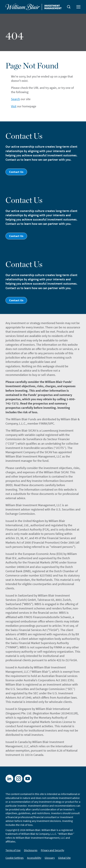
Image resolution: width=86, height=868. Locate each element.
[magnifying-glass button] (69, 7)
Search (16, 99)
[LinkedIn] (9, 779)
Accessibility (34, 858)
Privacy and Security (52, 850)
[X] (19, 779)
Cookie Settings (15, 858)
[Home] (34, 7)
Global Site (64, 858)
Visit (14, 106)
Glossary (50, 858)
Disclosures (31, 850)
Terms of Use (13, 850)
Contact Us (16, 172)
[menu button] (78, 7)
